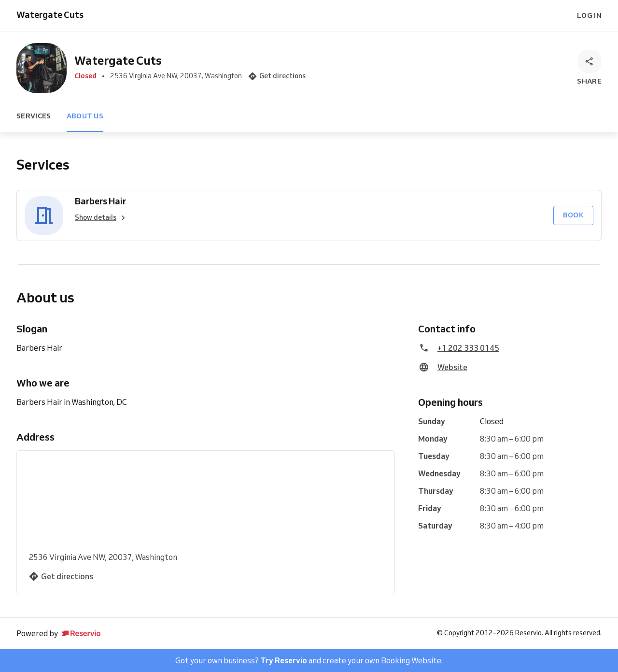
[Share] (589, 68)
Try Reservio (284, 660)
